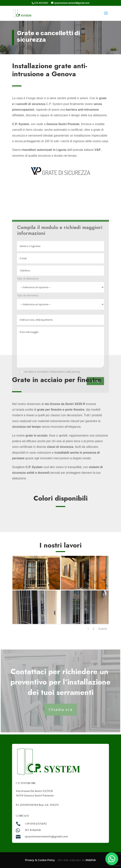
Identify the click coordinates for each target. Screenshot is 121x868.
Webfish (91, 860)
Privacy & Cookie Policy (40, 860)
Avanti (103, 629)
